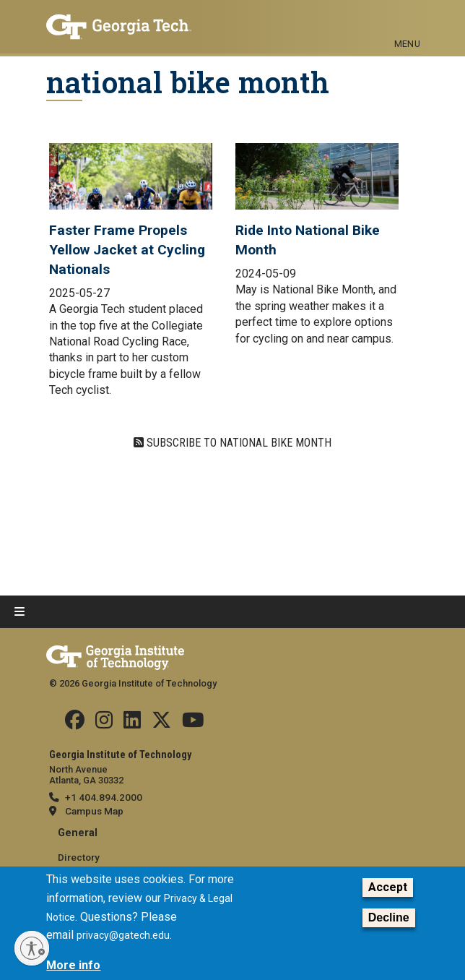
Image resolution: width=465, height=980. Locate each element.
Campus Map (94, 811)
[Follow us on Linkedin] (132, 723)
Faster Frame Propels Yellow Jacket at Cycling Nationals (127, 250)
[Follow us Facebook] (75, 723)
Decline (389, 917)
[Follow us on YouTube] (193, 723)
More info (73, 965)
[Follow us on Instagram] (104, 723)
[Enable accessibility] (32, 948)
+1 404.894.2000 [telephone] (104, 797)
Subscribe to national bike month (238, 443)
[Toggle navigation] (407, 20)
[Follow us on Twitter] (161, 723)
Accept (388, 888)
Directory (79, 857)
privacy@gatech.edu (123, 935)
